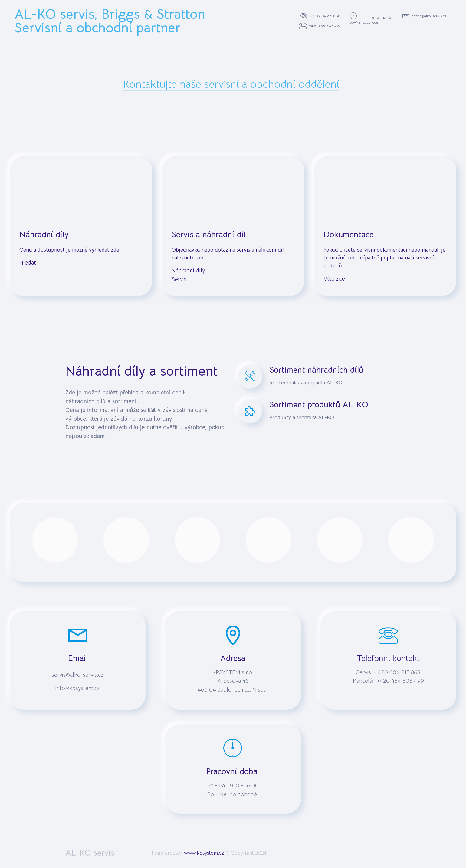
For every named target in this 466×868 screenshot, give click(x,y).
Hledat (28, 263)
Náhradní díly (188, 270)
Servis (179, 279)
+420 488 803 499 (320, 26)
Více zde (334, 279)
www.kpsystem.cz (204, 853)
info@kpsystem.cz (78, 688)
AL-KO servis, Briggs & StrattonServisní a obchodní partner (110, 21)
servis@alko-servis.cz (424, 16)
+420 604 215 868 (320, 16)
